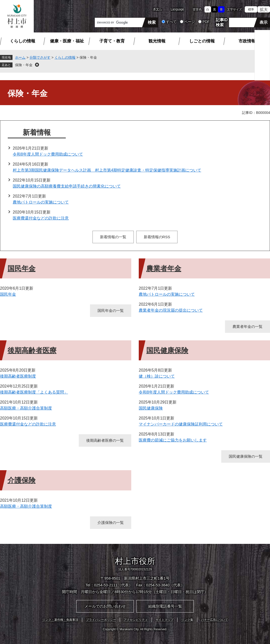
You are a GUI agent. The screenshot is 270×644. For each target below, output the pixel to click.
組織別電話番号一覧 (165, 606)
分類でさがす (40, 57)
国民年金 (21, 269)
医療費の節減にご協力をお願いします (173, 440)
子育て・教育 (112, 41)
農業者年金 (164, 269)
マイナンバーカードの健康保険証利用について (181, 424)
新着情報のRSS (157, 237)
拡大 (264, 10)
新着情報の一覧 (113, 237)
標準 (251, 9)
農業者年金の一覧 (247, 326)
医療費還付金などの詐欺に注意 (41, 218)
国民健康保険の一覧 (246, 456)
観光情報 (157, 41)
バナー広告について (214, 620)
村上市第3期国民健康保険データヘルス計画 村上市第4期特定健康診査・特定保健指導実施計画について (107, 170)
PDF (206, 22)
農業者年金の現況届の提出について (171, 310)
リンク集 (187, 620)
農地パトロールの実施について (41, 202)
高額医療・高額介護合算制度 (26, 408)
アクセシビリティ (136, 620)
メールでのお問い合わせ (105, 606)
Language (177, 9)
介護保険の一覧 (111, 523)
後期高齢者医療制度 (18, 376)
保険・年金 (24, 65)
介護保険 (21, 480)
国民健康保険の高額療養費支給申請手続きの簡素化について (67, 186)
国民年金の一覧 (111, 311)
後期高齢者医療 (32, 350)
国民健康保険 (167, 350)
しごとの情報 (202, 41)
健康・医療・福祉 (67, 41)
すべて (171, 22)
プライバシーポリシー (101, 620)
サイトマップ (164, 620)
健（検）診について (157, 376)
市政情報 (247, 41)
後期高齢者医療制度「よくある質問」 (34, 392)
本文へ (157, 9)
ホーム (20, 57)
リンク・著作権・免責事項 (60, 620)
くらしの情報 (22, 41)
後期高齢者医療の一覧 (105, 440)
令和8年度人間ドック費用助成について (48, 154)
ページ (189, 22)
